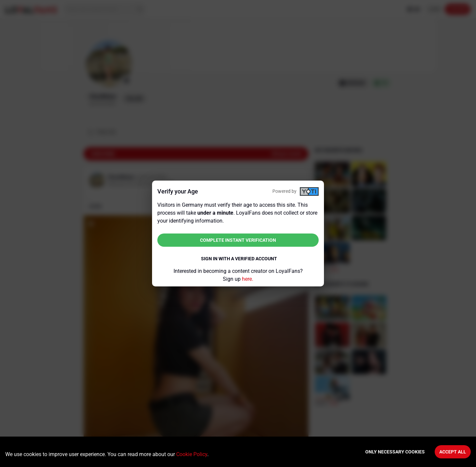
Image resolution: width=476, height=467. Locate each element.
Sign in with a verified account (239, 259)
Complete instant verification (238, 240)
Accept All (453, 452)
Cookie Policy (192, 454)
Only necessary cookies (395, 452)
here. (248, 279)
